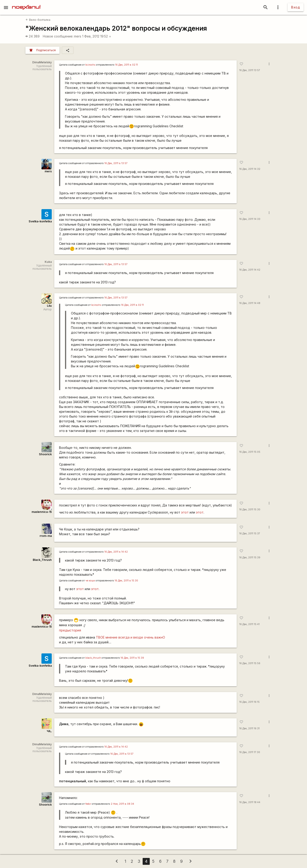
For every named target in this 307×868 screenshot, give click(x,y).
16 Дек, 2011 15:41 (249, 624)
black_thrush (93, 658)
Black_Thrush (42, 560)
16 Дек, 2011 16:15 (249, 702)
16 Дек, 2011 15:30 (250, 510)
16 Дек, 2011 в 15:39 (132, 658)
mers (78, 36)
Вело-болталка (38, 20)
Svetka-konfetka (40, 221)
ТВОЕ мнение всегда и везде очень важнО (130, 637)
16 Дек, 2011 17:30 (250, 752)
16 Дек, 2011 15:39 (250, 558)
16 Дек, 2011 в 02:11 (126, 65)
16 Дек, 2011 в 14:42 (116, 552)
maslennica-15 (42, 512)
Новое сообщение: (58, 36)
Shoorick (45, 454)
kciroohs (90, 65)
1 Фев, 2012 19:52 (97, 36)
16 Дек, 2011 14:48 (250, 303)
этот (185, 512)
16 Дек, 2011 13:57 (250, 70)
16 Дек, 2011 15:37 (250, 534)
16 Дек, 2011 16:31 (249, 728)
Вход (296, 7)
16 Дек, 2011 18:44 (250, 802)
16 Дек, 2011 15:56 (250, 663)
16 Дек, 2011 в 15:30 (126, 581)
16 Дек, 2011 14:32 (250, 169)
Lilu (49, 306)
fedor (88, 804)
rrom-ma (46, 536)
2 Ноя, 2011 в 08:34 (122, 804)
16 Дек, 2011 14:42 (250, 270)
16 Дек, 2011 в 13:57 (116, 163)
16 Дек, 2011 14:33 (250, 219)
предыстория (70, 630)
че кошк (90, 581)
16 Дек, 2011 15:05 (250, 452)
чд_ (49, 731)
